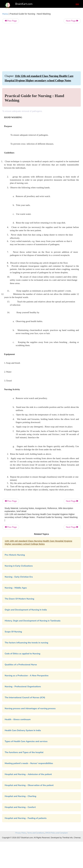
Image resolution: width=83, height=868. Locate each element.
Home (5, 14)
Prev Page (11, 21)
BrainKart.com (24, 4)
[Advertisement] (41, 47)
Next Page (72, 21)
